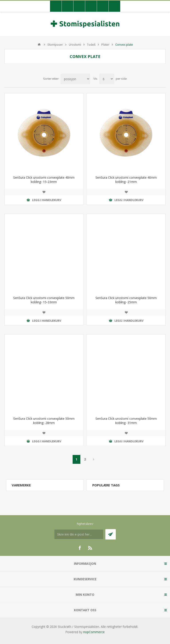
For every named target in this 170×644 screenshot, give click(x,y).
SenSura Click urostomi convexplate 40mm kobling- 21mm (126, 180)
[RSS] (90, 548)
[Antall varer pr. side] (107, 79)
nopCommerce (94, 632)
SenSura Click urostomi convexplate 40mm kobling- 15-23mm (44, 180)
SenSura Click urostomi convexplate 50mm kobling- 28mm (44, 421)
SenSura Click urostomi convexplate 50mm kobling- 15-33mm (44, 300)
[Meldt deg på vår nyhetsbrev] (79, 534)
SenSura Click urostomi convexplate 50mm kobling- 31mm (126, 421)
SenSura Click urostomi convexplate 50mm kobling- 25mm (126, 300)
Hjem (39, 44)
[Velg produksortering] (75, 79)
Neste (94, 459)
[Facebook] (80, 548)
